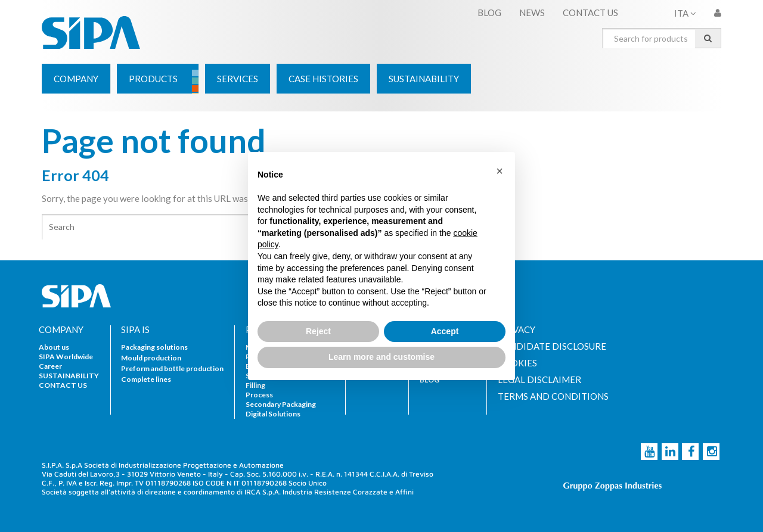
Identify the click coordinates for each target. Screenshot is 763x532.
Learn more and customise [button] (381, 357)
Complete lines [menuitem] (146, 379)
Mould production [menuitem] (151, 358)
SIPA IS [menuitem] (135, 330)
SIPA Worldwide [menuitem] (66, 357)
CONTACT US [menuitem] (590, 13)
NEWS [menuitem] (532, 13)
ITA (685, 13)
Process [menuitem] (259, 395)
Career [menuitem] (50, 366)
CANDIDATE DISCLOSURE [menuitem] (552, 346)
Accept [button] (445, 331)
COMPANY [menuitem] (61, 330)
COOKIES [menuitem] (517, 363)
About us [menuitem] (54, 347)
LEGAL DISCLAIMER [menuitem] (539, 380)
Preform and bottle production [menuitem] (172, 368)
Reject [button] (318, 331)
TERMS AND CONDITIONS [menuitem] (553, 396)
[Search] (212, 227)
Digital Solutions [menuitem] (273, 414)
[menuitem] (76, 79)
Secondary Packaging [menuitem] (281, 404)
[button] (500, 171)
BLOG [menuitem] (489, 13)
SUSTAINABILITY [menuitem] (69, 376)
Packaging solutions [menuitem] (154, 347)
